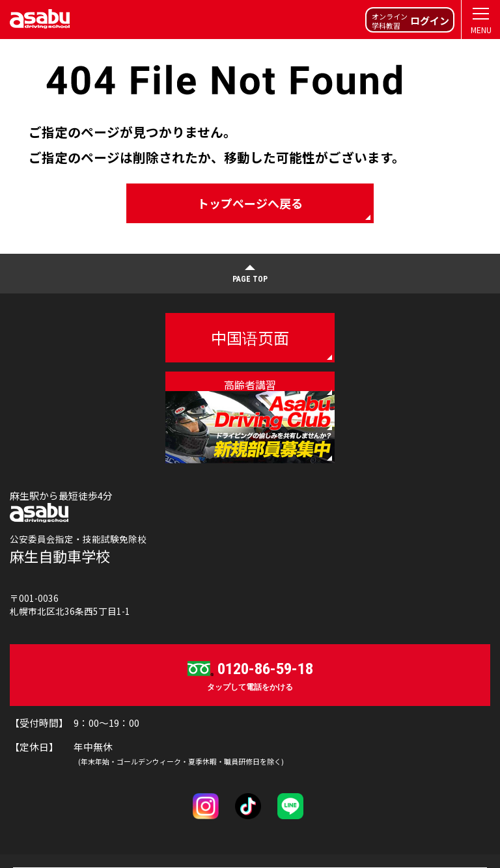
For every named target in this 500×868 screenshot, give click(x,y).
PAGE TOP (250, 279)
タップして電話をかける (250, 674)
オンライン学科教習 (410, 21)
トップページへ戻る (250, 203)
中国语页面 (250, 337)
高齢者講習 (250, 385)
